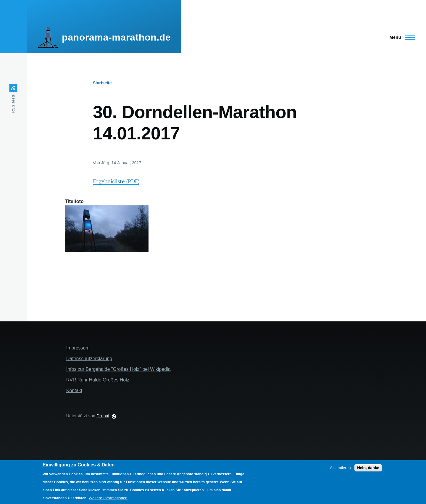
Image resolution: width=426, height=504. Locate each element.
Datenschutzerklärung (89, 359)
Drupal (103, 416)
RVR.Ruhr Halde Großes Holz (98, 380)
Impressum (78, 348)
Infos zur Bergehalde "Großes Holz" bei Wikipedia (118, 369)
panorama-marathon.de (116, 37)
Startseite (102, 83)
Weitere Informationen (108, 498)
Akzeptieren (340, 468)
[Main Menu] (401, 37)
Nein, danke (368, 468)
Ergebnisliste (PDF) (116, 181)
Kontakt (74, 391)
